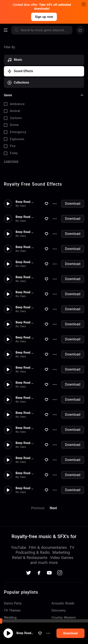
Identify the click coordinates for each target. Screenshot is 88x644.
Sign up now (44, 17)
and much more (44, 563)
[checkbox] (44, 104)
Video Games (62, 558)
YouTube (19, 547)
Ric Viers (21, 206)
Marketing (61, 552)
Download (73, 204)
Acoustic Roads (63, 603)
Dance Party (13, 603)
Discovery (58, 610)
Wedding (10, 618)
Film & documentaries (48, 547)
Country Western (64, 618)
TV (72, 547)
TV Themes (12, 610)
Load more (11, 161)
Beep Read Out (32, 637)
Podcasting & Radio (33, 552)
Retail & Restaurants (30, 558)
